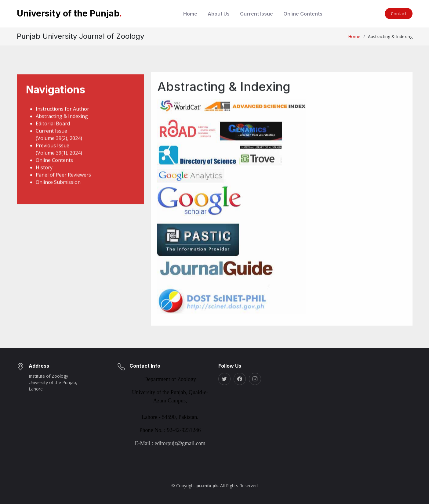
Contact (399, 14)
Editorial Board (53, 129)
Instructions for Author (62, 115)
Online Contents (303, 14)
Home (190, 14)
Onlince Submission (58, 188)
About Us (219, 14)
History (44, 173)
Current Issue (256, 14)
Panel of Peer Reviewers (63, 181)
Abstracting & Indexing (62, 122)
